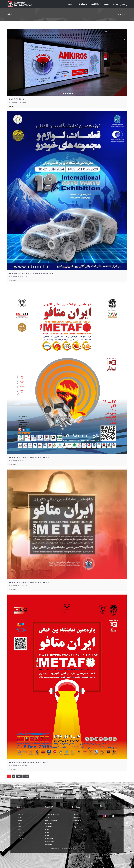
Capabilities (95, 4)
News (19, 830)
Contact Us (21, 839)
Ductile (75, 824)
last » (26, 776)
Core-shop (49, 823)
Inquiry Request (78, 830)
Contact (116, 4)
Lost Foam (49, 845)
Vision (20, 818)
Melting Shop (50, 842)
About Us (21, 815)
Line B (47, 832)
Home (120, 15)
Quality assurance (51, 820)
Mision (20, 821)
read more (12, 107)
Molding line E (50, 839)
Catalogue (21, 836)
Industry (76, 815)
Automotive (77, 821)
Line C (47, 835)
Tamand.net (80, 848)
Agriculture (77, 818)
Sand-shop (49, 826)
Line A (47, 829)
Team (19, 827)
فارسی (123, 4)
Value (19, 824)
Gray (75, 827)
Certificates (83, 4)
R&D (19, 842)
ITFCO (60, 848)
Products (106, 4)
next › (19, 776)
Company (72, 4)
